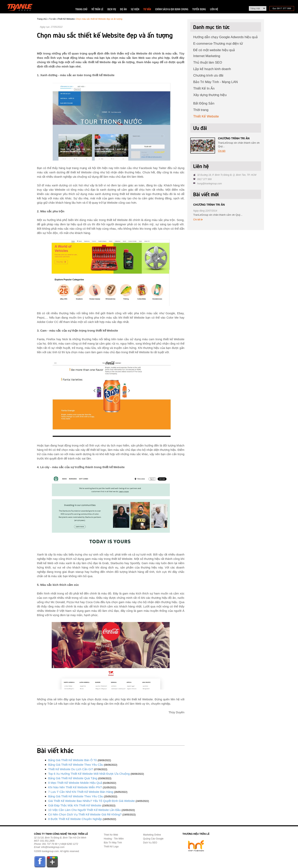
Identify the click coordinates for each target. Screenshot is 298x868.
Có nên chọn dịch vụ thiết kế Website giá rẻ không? (85, 814)
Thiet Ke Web (111, 835)
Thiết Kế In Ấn (204, 88)
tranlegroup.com (50, 851)
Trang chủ (42, 19)
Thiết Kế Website (66, 19)
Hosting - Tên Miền (114, 839)
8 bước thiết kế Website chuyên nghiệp (75, 819)
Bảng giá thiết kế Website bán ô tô (72, 760)
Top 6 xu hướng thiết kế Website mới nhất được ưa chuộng (89, 774)
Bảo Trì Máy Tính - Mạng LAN (216, 82)
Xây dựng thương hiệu (210, 95)
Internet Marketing (207, 56)
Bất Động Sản (204, 103)
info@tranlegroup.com (53, 847)
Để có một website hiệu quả (214, 50)
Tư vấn (52, 19)
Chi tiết (222, 151)
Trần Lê (22, 8)
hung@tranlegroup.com (210, 184)
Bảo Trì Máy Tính (113, 843)
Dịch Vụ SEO (150, 843)
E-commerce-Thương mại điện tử (218, 44)
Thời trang (201, 110)
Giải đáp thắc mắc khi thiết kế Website (75, 805)
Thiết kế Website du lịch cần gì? (71, 769)
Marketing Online (152, 835)
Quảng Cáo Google (153, 839)
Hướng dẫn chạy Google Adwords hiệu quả (225, 37)
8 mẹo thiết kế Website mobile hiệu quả (75, 783)
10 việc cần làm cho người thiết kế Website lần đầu (84, 810)
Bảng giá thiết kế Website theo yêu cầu (76, 765)
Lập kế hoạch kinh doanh (212, 69)
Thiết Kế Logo (111, 847)
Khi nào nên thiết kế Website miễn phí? (75, 787)
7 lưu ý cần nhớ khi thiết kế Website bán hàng (81, 792)
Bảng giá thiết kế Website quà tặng (73, 778)
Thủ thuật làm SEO (208, 62)
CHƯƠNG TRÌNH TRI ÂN (234, 138)
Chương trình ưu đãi (208, 75)
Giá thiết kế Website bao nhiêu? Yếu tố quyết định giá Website (91, 801)
